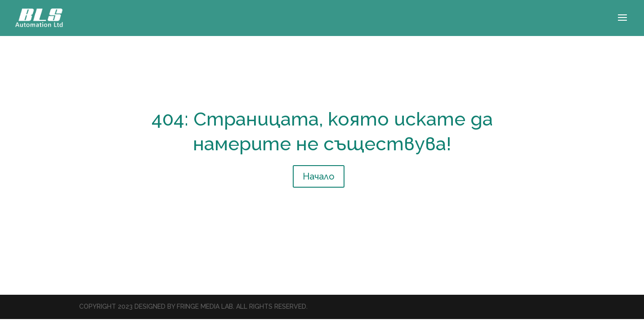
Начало (319, 176)
